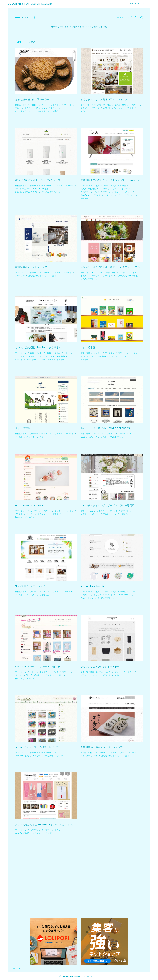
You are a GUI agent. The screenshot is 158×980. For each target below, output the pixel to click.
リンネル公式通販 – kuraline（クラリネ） (38, 347)
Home (18, 42)
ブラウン (84, 108)
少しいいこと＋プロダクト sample (100, 667)
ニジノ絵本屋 (88, 347)
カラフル (34, 511)
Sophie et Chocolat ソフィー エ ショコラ (38, 667)
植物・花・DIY (87, 272)
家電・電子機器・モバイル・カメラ (96, 672)
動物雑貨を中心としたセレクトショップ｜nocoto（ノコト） (114, 180)
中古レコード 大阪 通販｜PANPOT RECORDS (105, 428)
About (147, 4)
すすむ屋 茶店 (23, 428)
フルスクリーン (42, 111)
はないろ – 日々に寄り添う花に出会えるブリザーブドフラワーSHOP (118, 267)
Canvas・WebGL (124, 595)
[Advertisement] (79, 876)
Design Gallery (30, 4)
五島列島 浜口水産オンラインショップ (102, 747)
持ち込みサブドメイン (51, 192)
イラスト (130, 108)
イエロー (34, 105)
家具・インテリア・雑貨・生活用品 (96, 105)
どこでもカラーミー (24, 111)
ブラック (68, 105)
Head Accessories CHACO (30, 505)
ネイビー (57, 272)
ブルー (18, 108)
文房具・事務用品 (88, 189)
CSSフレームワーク (23, 189)
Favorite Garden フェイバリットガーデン (38, 747)
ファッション (86, 185)
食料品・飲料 (21, 105)
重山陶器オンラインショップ (31, 267)
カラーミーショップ (122, 17)
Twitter (17, 969)
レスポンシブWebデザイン (26, 192)
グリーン (34, 185)
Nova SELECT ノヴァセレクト (31, 586)
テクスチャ (56, 105)
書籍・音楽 (85, 353)
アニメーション (87, 598)
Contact (134, 4)
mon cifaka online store (94, 586)
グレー (44, 105)
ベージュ (70, 185)
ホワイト (28, 108)
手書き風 (84, 198)
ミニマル (124, 356)
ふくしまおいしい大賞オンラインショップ (104, 99)
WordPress (40, 108)
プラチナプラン (46, 359)
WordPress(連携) (42, 189)
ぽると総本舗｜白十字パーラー (32, 99)
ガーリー (96, 276)
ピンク (97, 192)
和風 (41, 437)
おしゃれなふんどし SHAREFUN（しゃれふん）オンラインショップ (52, 824)
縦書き (56, 111)
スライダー (53, 108)
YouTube (118, 108)
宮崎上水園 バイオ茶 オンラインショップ (38, 180)
